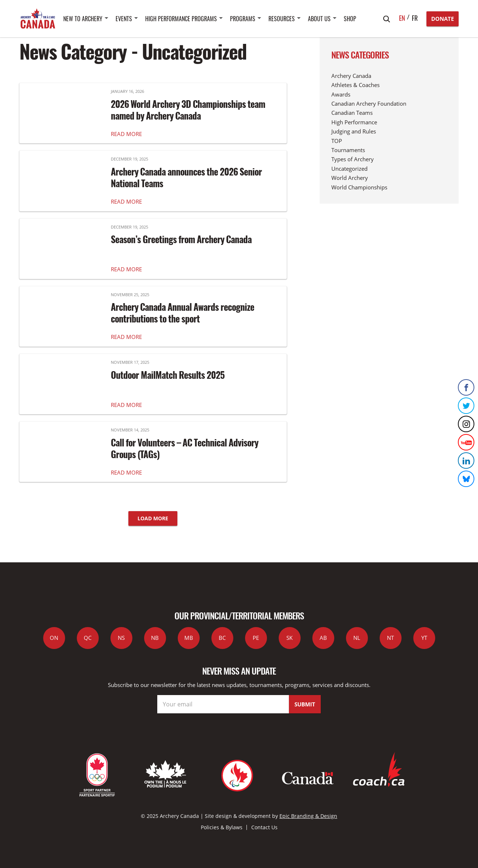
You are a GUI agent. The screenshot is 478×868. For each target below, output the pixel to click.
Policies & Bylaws (222, 827)
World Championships (359, 187)
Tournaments (348, 150)
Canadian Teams (352, 113)
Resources (282, 19)
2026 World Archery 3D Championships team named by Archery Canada (188, 110)
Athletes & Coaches (355, 85)
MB (189, 638)
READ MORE (126, 134)
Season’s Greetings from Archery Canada (181, 239)
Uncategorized (349, 169)
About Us (319, 19)
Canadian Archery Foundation (369, 103)
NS (121, 638)
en (402, 18)
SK (289, 638)
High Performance (354, 122)
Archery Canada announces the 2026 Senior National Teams (186, 177)
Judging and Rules (354, 131)
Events (124, 19)
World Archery (350, 178)
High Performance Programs (181, 19)
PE (256, 638)
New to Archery (83, 19)
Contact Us (264, 827)
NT (390, 638)
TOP (337, 141)
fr (415, 18)
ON (54, 638)
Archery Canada (351, 76)
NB (155, 638)
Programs (243, 19)
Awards (341, 94)
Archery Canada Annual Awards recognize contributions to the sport (182, 313)
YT (424, 638)
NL (357, 638)
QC (88, 638)
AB (323, 638)
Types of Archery (353, 159)
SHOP (350, 19)
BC (222, 638)
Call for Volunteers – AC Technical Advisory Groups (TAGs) (185, 448)
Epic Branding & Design (308, 816)
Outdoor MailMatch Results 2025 (168, 375)
